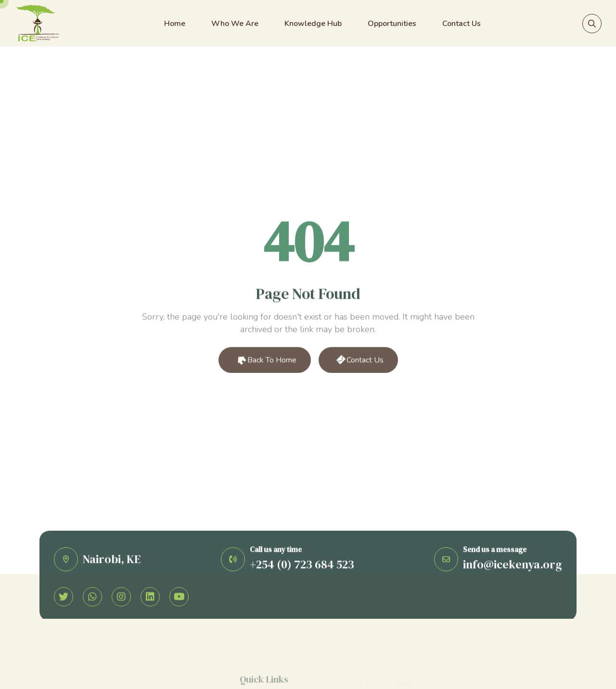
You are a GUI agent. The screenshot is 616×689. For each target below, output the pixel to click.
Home (175, 24)
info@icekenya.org (513, 566)
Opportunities (392, 24)
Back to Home (265, 361)
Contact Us (462, 24)
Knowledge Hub (313, 24)
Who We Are (235, 24)
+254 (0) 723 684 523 (302, 566)
